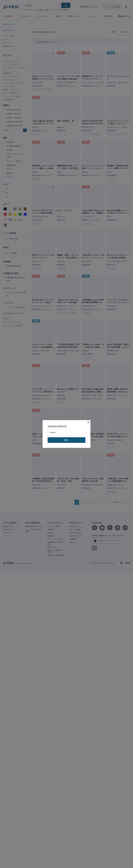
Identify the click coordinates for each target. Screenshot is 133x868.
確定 (66, 440)
